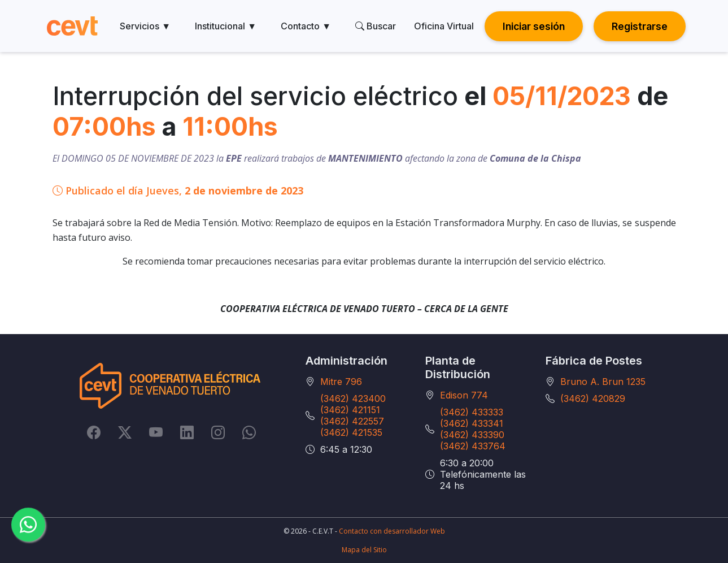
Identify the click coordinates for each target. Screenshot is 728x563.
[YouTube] (156, 432)
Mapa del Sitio (364, 550)
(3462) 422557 (352, 421)
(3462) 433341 (472, 423)
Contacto (306, 26)
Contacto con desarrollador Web (392, 531)
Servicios (145, 26)
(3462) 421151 (350, 410)
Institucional (226, 26)
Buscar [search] (376, 26)
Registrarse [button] (640, 26)
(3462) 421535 (351, 432)
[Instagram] (218, 432)
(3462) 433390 (472, 435)
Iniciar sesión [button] (534, 26)
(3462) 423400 (353, 399)
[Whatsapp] (249, 432)
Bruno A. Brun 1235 (603, 382)
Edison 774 (464, 395)
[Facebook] (94, 432)
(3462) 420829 (593, 399)
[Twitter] (125, 432)
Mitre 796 (341, 382)
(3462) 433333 (472, 412)
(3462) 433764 (473, 446)
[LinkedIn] (187, 432)
